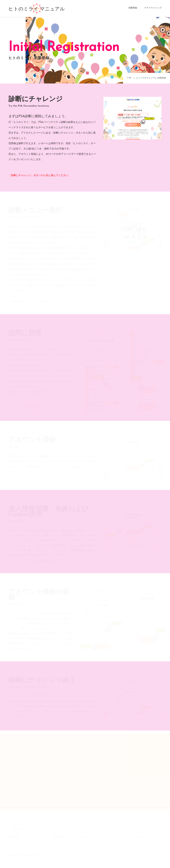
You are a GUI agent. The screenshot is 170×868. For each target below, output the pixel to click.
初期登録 (133, 8)
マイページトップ (153, 8)
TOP (129, 78)
